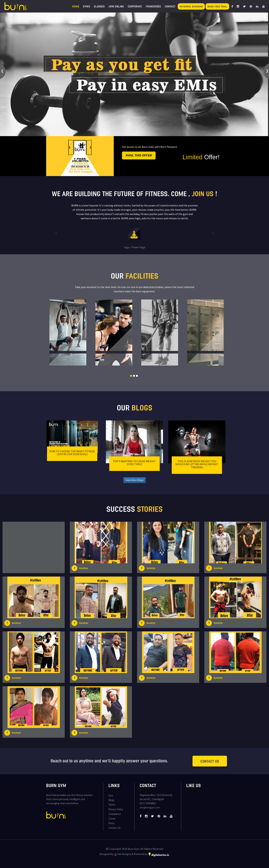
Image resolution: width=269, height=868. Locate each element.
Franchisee (153, 6)
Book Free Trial (217, 6)
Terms (112, 805)
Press (112, 823)
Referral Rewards (191, 6)
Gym (111, 795)
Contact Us (210, 761)
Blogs (112, 800)
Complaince (115, 814)
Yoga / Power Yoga (135, 247)
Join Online (116, 6)
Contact (170, 6)
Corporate (135, 6)
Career (112, 819)
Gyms (87, 6)
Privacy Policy (116, 809)
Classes (99, 6)
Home (76, 6)
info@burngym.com (150, 807)
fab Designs (123, 854)
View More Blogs (135, 480)
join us (203, 193)
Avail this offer (139, 155)
